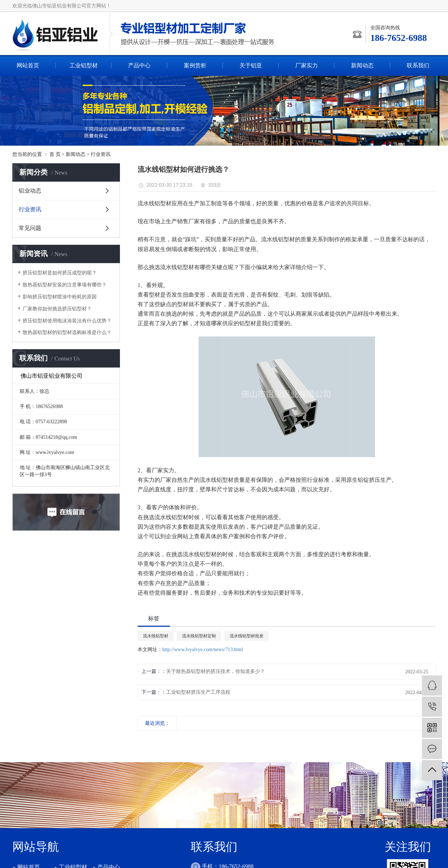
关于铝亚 (251, 65)
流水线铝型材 (156, 636)
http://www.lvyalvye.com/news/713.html (203, 650)
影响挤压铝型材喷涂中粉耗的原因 (60, 297)
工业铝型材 (84, 65)
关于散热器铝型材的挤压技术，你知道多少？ (216, 671)
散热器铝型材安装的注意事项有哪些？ (65, 285)
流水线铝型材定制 (199, 636)
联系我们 (418, 65)
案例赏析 (195, 65)
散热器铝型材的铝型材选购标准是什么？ (67, 332)
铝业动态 (30, 191)
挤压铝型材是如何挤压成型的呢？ (60, 273)
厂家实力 (307, 65)
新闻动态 (362, 65)
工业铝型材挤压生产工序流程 (198, 692)
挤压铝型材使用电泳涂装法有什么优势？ (67, 321)
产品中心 (139, 65)
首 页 (55, 154)
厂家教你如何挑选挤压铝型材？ (57, 309)
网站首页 (28, 65)
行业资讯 (101, 154)
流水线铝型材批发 (247, 636)
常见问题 (30, 228)
